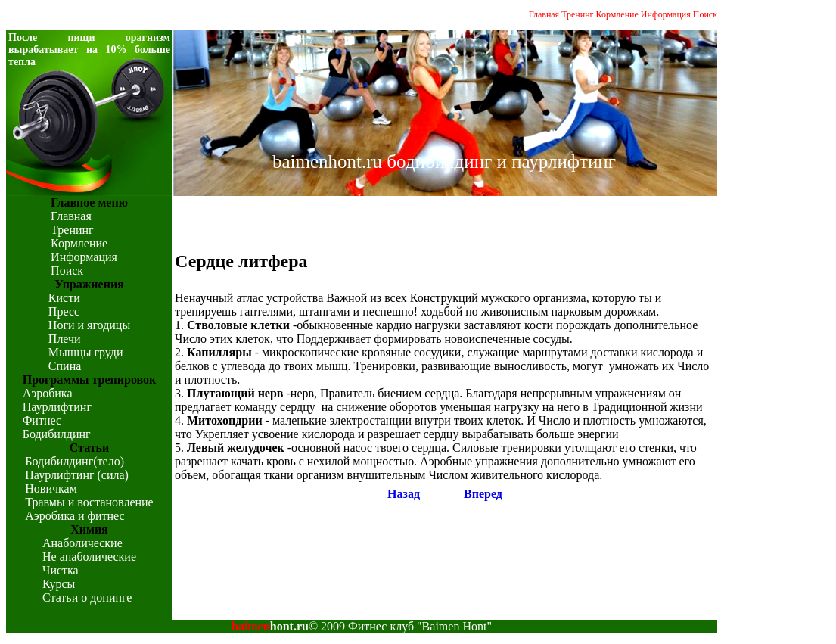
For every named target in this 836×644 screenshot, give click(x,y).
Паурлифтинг (57, 407)
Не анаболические (89, 557)
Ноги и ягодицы (89, 325)
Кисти (64, 298)
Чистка (61, 570)
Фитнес (42, 420)
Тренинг (577, 14)
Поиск (705, 14)
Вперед (483, 494)
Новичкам (51, 488)
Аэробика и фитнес (75, 516)
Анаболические (82, 543)
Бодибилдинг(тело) (75, 461)
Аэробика (48, 393)
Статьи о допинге (87, 597)
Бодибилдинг (57, 434)
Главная (544, 14)
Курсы (59, 584)
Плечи (65, 339)
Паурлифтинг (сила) (77, 475)
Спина (65, 366)
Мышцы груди (86, 352)
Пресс (64, 311)
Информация (666, 14)
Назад (404, 494)
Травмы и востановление (89, 502)
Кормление (617, 14)
